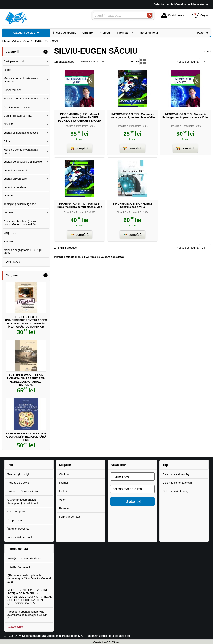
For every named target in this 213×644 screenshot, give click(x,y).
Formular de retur (70, 517)
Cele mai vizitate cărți (176, 491)
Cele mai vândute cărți (176, 474)
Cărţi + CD (10, 233)
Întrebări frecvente (18, 529)
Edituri (63, 491)
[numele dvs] (132, 476)
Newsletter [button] (118, 465)
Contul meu (172, 15)
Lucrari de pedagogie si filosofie (23, 162)
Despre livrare (16, 520)
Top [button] (165, 465)
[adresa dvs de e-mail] (132, 489)
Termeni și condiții (18, 474)
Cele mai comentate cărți (178, 483)
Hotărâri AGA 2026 (19, 567)
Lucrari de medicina (15, 187)
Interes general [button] (18, 549)
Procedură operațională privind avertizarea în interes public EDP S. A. (29, 615)
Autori (63, 500)
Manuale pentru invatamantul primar (21, 151)
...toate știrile (15, 627)
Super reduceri (13, 90)
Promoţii (64, 483)
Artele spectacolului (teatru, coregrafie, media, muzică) (20, 223)
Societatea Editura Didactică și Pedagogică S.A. (53, 636)
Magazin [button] (65, 465)
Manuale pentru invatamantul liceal (25, 99)
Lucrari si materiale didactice (21, 133)
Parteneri (65, 508)
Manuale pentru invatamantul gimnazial (21, 80)
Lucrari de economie (16, 170)
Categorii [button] (12, 52)
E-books (9, 241)
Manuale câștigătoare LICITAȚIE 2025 (23, 252)
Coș (198, 15)
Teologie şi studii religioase (20, 204)
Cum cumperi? (16, 512)
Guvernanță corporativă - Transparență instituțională (23, 501)
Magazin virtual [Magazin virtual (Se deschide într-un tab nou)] (97, 636)
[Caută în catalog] (150, 15)
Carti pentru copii (14, 61)
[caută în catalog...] (119, 16)
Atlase (7, 141)
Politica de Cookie (18, 483)
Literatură (9, 195)
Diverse (8, 213)
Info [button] (10, 465)
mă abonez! (132, 501)
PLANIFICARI (12, 262)
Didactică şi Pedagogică (76, 126)
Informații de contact (20, 537)
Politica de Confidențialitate (24, 491)
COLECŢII (10, 124)
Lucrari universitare (15, 179)
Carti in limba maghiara (18, 116)
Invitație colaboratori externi (24, 558)
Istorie (7, 70)
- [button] (46, 52)
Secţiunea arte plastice (17, 107)
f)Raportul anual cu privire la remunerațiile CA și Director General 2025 (29, 578)
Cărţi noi (64, 474)
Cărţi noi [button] (12, 275)
